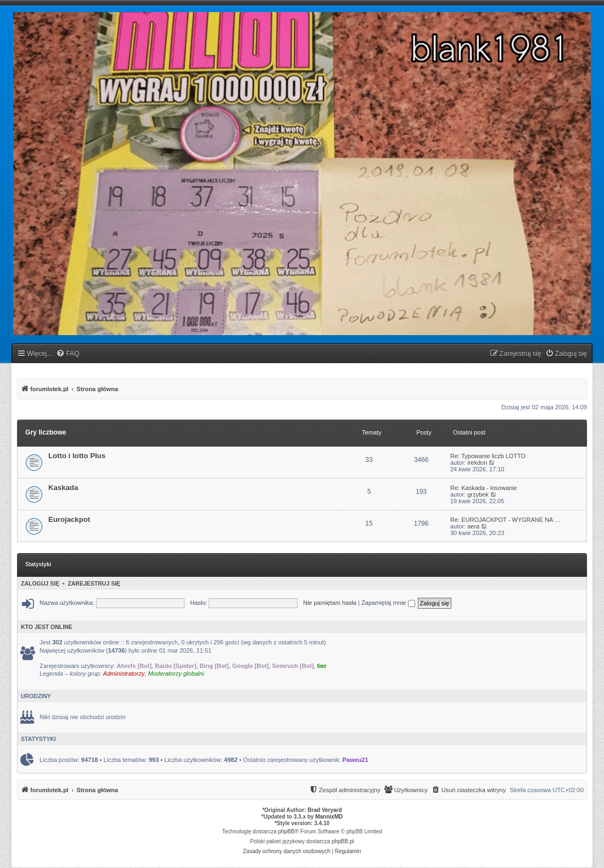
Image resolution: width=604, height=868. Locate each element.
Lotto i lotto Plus (77, 456)
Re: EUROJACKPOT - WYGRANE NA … (505, 520)
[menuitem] (68, 354)
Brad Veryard (325, 810)
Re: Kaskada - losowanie (484, 488)
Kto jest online (47, 627)
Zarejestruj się (94, 583)
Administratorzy (124, 674)
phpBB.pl (343, 841)
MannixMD (329, 817)
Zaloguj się (40, 583)
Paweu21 (356, 760)
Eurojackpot (69, 519)
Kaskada (63, 488)
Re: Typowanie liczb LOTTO (488, 456)
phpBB (287, 831)
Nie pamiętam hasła (330, 603)
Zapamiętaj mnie (388, 603)
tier (322, 666)
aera (473, 526)
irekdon (477, 463)
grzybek (478, 494)
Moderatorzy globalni (176, 674)
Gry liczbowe (46, 432)
